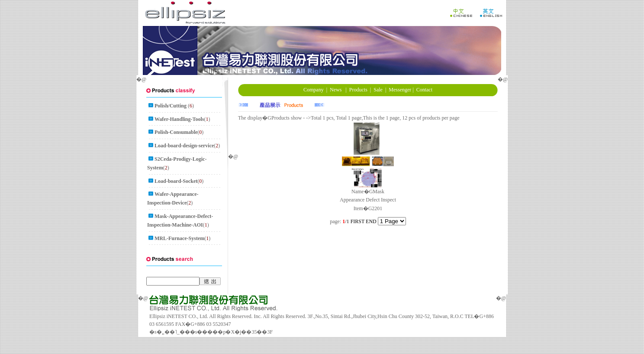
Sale (378, 90)
